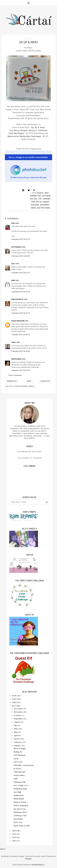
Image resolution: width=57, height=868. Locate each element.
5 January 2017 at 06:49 (21, 256)
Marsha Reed (17, 359)
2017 (14, 706)
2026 (14, 696)
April (16, 735)
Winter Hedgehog (21, 805)
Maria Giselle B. (18, 299)
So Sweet (17, 769)
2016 (14, 831)
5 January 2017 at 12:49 (21, 292)
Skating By (18, 752)
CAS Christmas (20, 755)
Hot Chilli (17, 792)
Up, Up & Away (38, 127)
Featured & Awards (30, 458)
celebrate (47, 199)
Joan (13, 223)
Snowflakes (18, 819)
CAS (40, 199)
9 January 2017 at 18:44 (21, 351)
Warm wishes (19, 775)
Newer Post (12, 381)
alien (47, 193)
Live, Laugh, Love (21, 785)
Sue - (13, 263)
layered (46, 202)
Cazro (14, 342)
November (19, 712)
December (19, 709)
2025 (14, 699)
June (16, 729)
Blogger (28, 859)
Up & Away (18, 762)
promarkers (45, 205)
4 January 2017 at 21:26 (21, 239)
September (19, 719)
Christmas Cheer (20, 812)
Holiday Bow (19, 795)
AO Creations (17, 247)
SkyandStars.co (38, 865)
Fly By (16, 759)
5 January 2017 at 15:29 (21, 313)
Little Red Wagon (17, 133)
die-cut (39, 202)
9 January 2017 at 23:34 (21, 370)
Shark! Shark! (19, 799)
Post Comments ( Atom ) (25, 386)
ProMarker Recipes (30, 451)
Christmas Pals (20, 782)
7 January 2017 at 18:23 (20, 334)
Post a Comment (15, 375)
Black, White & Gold (22, 826)
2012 (14, 841)
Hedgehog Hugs (20, 789)
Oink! (16, 779)
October (18, 715)
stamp (34, 208)
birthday (34, 196)
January (17, 745)
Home (29, 381)
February (18, 742)
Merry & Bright (20, 748)
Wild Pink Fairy (20, 772)
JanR (13, 280)
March (17, 739)
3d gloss (40, 193)
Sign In (3, 849)
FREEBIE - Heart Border (24, 765)
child (33, 202)
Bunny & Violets (20, 802)
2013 (14, 837)
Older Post (45, 381)
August (17, 722)
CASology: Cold (20, 815)
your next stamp (43, 208)
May (16, 732)
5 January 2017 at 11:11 (21, 273)
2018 (14, 702)
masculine (35, 205)
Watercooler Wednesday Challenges (24, 136)
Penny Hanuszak (18, 321)
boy (40, 196)
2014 (14, 834)
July (16, 725)
